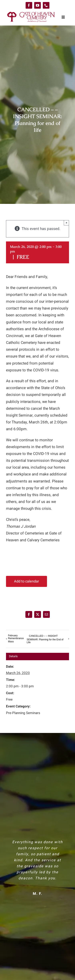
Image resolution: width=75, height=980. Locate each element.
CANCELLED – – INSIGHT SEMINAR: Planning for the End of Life (45, 639)
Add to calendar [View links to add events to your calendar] (26, 581)
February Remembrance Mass (16, 639)
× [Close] (66, 223)
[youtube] (37, 5)
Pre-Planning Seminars (23, 713)
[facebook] (29, 5)
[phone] (46, 5)
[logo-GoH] (31, 12)
